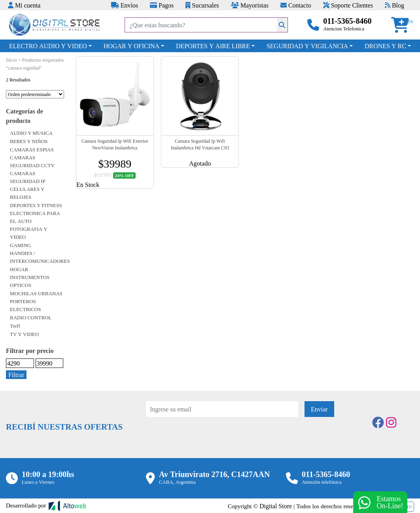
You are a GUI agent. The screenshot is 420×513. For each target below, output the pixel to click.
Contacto (296, 5)
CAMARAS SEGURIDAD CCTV (32, 161)
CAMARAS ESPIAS (32, 149)
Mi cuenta (24, 5)
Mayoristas (250, 5)
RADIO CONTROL (31, 317)
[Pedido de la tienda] (35, 94)
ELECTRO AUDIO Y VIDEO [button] (48, 46)
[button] (403, 25)
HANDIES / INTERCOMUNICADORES (40, 257)
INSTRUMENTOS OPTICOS (30, 281)
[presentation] (206, 439)
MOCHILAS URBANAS (36, 293)
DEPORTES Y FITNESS (36, 205)
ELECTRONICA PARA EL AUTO (35, 217)
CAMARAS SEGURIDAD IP (28, 177)
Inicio (11, 60)
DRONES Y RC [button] (385, 46)
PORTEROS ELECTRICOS (26, 305)
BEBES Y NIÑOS (29, 141)
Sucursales (202, 5)
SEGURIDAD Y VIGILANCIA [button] (307, 46)
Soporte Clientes (348, 5)
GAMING (20, 245)
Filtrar (16, 375)
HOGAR (19, 269)
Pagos (162, 5)
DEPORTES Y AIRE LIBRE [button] (213, 46)
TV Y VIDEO (24, 334)
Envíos (125, 5)
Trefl (15, 326)
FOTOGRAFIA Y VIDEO (29, 233)
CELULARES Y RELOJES (27, 193)
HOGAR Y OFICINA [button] (131, 46)
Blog (394, 5)
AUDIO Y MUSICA (31, 133)
